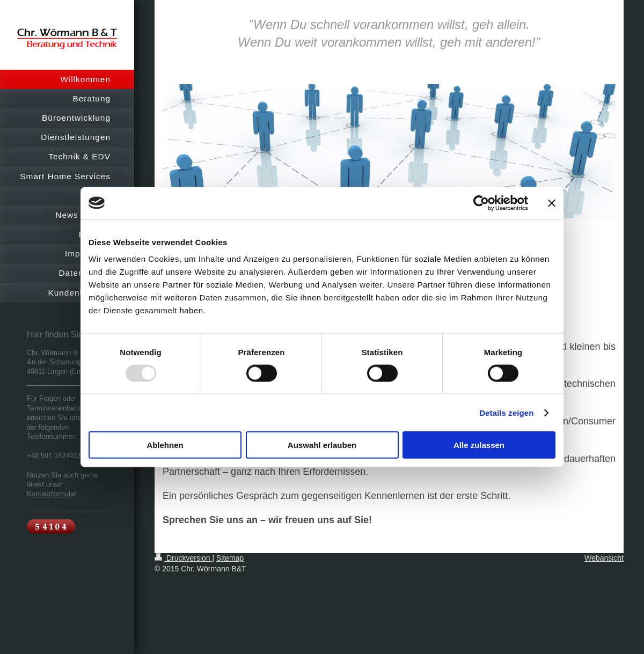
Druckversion (183, 558)
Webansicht (604, 558)
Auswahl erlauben (322, 445)
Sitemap (230, 558)
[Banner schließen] (552, 203)
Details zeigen (506, 412)
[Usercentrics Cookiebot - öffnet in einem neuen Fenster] (481, 203)
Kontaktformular (51, 494)
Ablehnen (165, 445)
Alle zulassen (479, 445)
